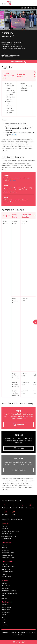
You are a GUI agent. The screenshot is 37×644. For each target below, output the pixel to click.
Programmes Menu (19, 62)
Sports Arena (6, 569)
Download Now (19, 470)
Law (3, 596)
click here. (13, 180)
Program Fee (5, 550)
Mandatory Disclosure (17, 633)
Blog (3, 617)
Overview (4, 526)
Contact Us (5, 605)
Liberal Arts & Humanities (9, 593)
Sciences (4, 598)
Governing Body (6, 539)
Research (4, 625)
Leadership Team (7, 534)
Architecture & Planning (9, 591)
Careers (4, 615)
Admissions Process (8, 553)
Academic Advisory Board (9, 536)
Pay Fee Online (6, 607)
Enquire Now (6, 610)
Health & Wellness (7, 572)
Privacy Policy (6, 633)
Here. (14, 135)
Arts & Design (6, 586)
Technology (5, 588)
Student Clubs (6, 577)
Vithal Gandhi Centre (8, 567)
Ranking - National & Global (10, 531)
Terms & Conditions (18, 635)
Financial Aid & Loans (8, 558)
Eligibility (4, 548)
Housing (4, 574)
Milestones (5, 529)
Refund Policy (6, 612)
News (3, 620)
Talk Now (19, 448)
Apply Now (18, 642)
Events (4, 622)
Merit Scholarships (7, 555)
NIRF (26, 633)
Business (4, 583)
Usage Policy (31, 633)
